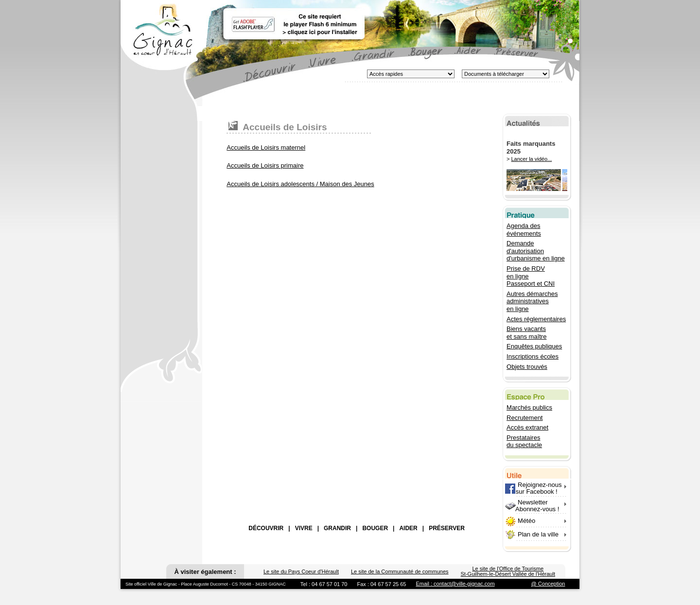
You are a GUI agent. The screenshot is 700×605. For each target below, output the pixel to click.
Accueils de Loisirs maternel (266, 147)
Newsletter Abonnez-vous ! (532, 506)
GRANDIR (337, 528)
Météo (526, 521)
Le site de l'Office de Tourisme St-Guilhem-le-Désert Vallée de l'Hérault (508, 571)
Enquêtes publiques (534, 346)
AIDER (408, 528)
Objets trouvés (527, 367)
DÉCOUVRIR (266, 528)
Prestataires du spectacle (524, 441)
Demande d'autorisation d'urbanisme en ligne (536, 251)
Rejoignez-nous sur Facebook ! (533, 488)
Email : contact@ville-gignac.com (455, 584)
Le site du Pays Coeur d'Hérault (301, 571)
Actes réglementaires (536, 319)
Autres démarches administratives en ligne (532, 301)
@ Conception (548, 584)
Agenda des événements (524, 230)
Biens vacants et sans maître (526, 333)
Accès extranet (527, 427)
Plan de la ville (538, 534)
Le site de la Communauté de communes (400, 571)
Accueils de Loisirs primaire (265, 165)
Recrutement (525, 418)
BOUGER (375, 528)
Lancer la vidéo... (532, 159)
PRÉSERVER (447, 528)
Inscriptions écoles (533, 356)
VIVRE (304, 528)
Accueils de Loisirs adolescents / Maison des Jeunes (300, 184)
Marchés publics (529, 407)
